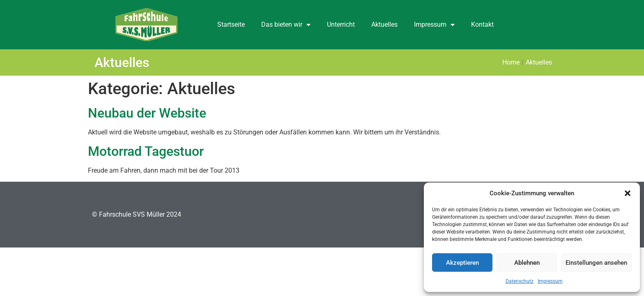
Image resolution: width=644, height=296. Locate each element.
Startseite (231, 24)
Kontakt (482, 24)
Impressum (550, 281)
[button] (628, 193)
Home (511, 62)
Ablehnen (527, 263)
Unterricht (341, 24)
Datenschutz (520, 281)
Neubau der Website (147, 113)
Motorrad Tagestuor (146, 151)
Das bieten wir (286, 25)
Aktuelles (384, 24)
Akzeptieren (462, 263)
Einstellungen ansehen (596, 263)
